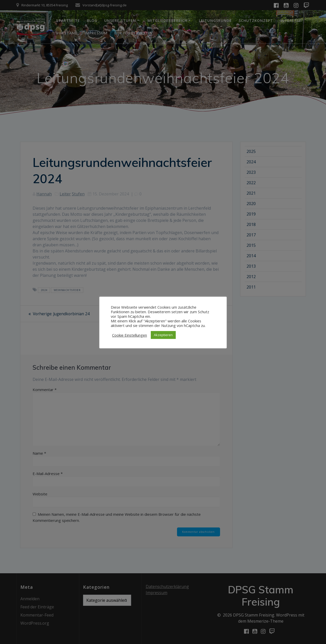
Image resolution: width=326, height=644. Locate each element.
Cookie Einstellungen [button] (130, 335)
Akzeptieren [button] (163, 335)
